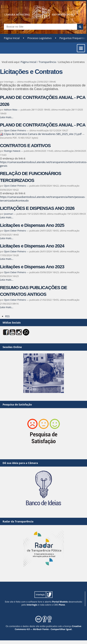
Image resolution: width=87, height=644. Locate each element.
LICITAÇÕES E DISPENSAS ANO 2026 (37, 208)
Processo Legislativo (40, 38)
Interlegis (32, 605)
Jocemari (9, 214)
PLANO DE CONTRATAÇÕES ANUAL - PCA (43, 125)
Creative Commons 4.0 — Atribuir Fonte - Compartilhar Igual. (48, 628)
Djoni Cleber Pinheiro (15, 130)
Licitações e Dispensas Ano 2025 (32, 225)
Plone (62, 605)
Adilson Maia (11, 110)
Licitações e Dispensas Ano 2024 (32, 246)
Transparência (47, 62)
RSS (8, 316)
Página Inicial (12, 38)
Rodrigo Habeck (12, 151)
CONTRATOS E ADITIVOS (25, 146)
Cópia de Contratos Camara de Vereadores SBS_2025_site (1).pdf (41, 134)
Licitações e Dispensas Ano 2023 (32, 267)
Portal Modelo (60, 602)
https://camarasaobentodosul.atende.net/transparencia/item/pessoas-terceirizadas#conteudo (43, 199)
